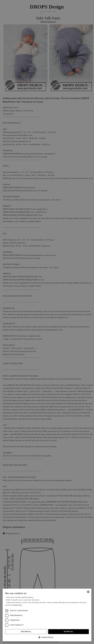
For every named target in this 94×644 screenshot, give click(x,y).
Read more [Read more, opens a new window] (18, 605)
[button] (47, 637)
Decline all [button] (26, 632)
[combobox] (88, 592)
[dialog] (47, 615)
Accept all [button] (68, 632)
